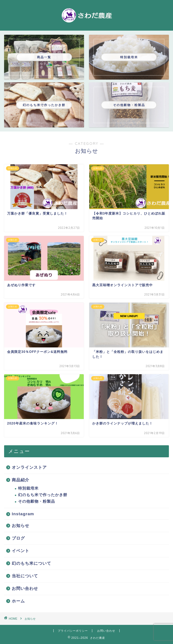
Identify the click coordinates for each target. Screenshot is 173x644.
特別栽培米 (28, 488)
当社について (25, 576)
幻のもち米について (31, 563)
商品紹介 (21, 480)
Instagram (23, 514)
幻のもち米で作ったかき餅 (43, 495)
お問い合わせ (25, 588)
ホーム (18, 601)
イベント (21, 551)
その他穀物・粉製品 (37, 501)
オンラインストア (29, 467)
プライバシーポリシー (73, 631)
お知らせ (21, 526)
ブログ (18, 538)
